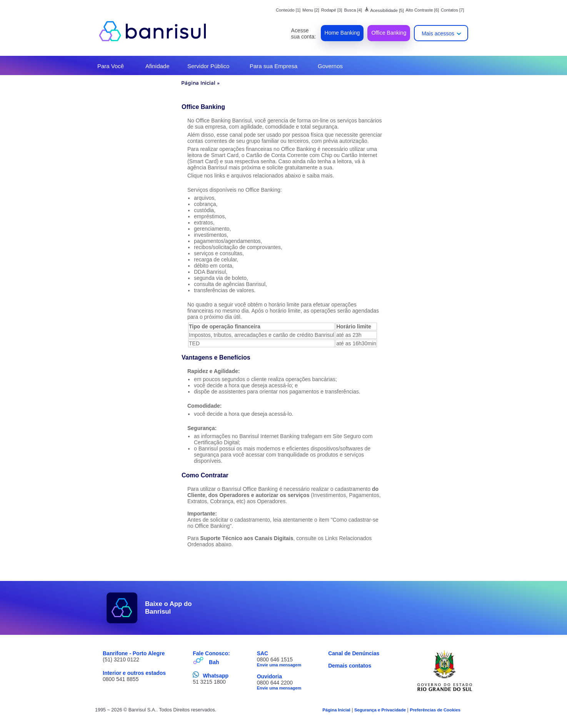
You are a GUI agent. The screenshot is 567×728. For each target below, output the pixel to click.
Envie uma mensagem (279, 665)
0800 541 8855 (121, 679)
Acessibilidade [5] (384, 10)
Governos (330, 66)
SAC (263, 653)
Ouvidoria (269, 676)
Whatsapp (216, 676)
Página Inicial (198, 83)
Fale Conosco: (211, 653)
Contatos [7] (452, 10)
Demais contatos (350, 666)
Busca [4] (353, 10)
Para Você (111, 66)
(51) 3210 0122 (121, 659)
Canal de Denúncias (354, 653)
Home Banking (342, 33)
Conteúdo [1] (288, 10)
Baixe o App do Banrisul (168, 608)
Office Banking (389, 33)
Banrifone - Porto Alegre (134, 653)
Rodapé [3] (332, 10)
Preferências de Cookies (435, 710)
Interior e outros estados (134, 673)
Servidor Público (208, 66)
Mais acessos (438, 33)
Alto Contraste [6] (422, 10)
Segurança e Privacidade (380, 710)
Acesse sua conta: (304, 33)
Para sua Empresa (273, 66)
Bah (214, 662)
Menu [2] (311, 10)
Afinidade (158, 66)
